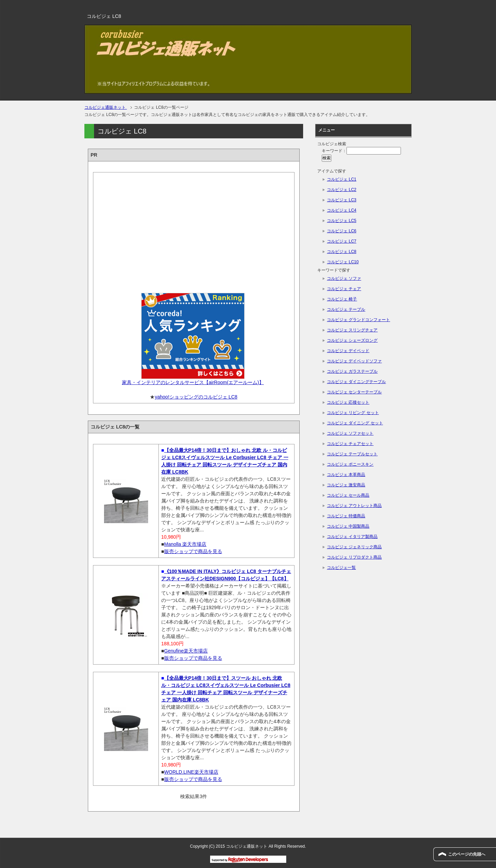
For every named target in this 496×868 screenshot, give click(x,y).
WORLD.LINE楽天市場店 (191, 772)
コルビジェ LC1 (342, 179)
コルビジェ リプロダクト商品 (354, 557)
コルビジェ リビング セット (353, 413)
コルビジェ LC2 (342, 190)
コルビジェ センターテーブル (354, 392)
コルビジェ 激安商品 (346, 485)
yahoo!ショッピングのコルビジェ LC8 (196, 397)
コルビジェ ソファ (344, 278)
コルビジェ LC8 (342, 252)
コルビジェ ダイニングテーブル (356, 382)
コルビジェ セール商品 (348, 495)
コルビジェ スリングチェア (352, 330)
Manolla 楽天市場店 (185, 544)
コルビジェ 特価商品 (346, 516)
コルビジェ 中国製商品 (348, 526)
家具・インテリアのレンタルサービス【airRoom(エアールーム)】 (193, 382)
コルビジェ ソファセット (350, 433)
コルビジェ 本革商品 (346, 475)
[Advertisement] (194, 230)
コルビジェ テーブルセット (352, 454)
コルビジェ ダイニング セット (355, 423)
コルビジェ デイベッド (348, 351)
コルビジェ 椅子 (342, 299)
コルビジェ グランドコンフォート (358, 320)
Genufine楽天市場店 (186, 651)
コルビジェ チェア (344, 289)
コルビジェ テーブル (346, 309)
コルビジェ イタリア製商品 (352, 537)
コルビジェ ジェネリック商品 (354, 547)
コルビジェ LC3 (342, 200)
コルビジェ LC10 (343, 262)
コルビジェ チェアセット (350, 444)
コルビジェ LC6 (342, 231)
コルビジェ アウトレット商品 (354, 506)
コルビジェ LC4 (342, 210)
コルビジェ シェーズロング (352, 340)
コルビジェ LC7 (342, 241)
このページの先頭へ (467, 854)
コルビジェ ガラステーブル (352, 371)
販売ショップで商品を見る (193, 551)
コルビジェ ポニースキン (350, 464)
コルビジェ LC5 (342, 221)
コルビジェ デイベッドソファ (354, 361)
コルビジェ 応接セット (348, 402)
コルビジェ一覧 (341, 568)
